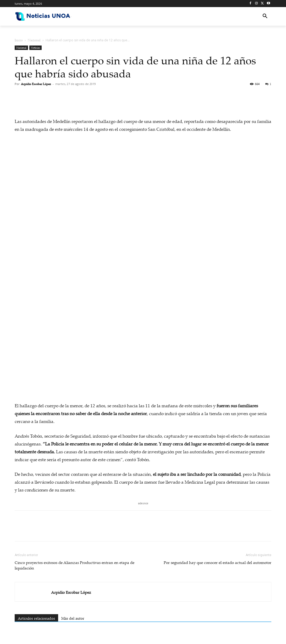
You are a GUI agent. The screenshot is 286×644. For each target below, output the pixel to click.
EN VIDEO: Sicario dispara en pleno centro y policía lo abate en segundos (90, 459)
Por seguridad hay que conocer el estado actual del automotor (218, 350)
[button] (265, 16)
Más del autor (73, 406)
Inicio (19, 40)
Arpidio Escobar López (36, 84)
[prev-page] (18, 485)
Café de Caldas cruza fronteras (143, 454)
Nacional (34, 40)
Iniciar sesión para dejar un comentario (47, 516)
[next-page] (26, 485)
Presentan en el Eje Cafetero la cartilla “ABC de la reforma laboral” (37, 459)
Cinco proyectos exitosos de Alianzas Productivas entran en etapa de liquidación (75, 353)
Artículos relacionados (36, 406)
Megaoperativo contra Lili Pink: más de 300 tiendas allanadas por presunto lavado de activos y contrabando (192, 464)
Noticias (35, 48)
